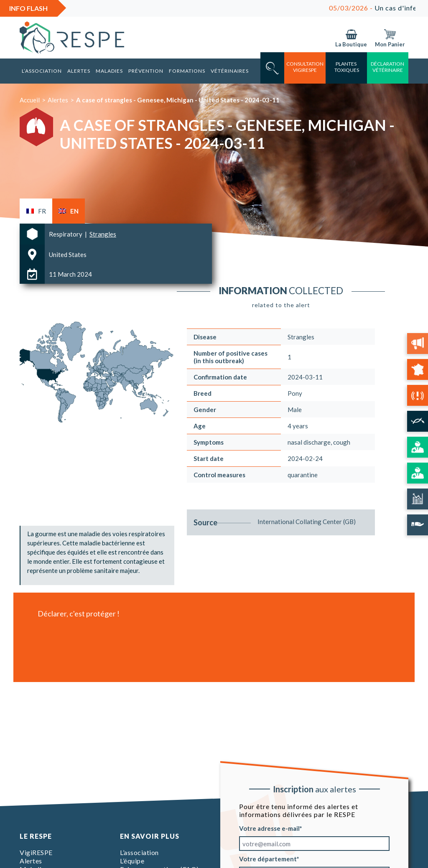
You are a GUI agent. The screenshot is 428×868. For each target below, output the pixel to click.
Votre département (268, 859)
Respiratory (66, 234)
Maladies (109, 71)
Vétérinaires (230, 71)
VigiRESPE (36, 852)
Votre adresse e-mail (269, 828)
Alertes (79, 71)
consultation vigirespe (305, 67)
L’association (42, 71)
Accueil (30, 100)
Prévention (146, 71)
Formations (187, 71)
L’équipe (132, 861)
